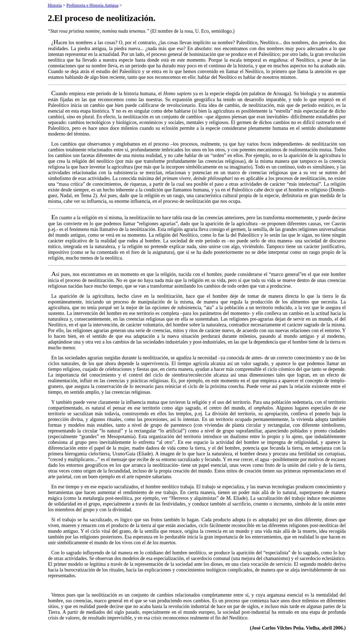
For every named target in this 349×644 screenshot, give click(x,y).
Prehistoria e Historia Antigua (93, 5)
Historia (55, 5)
